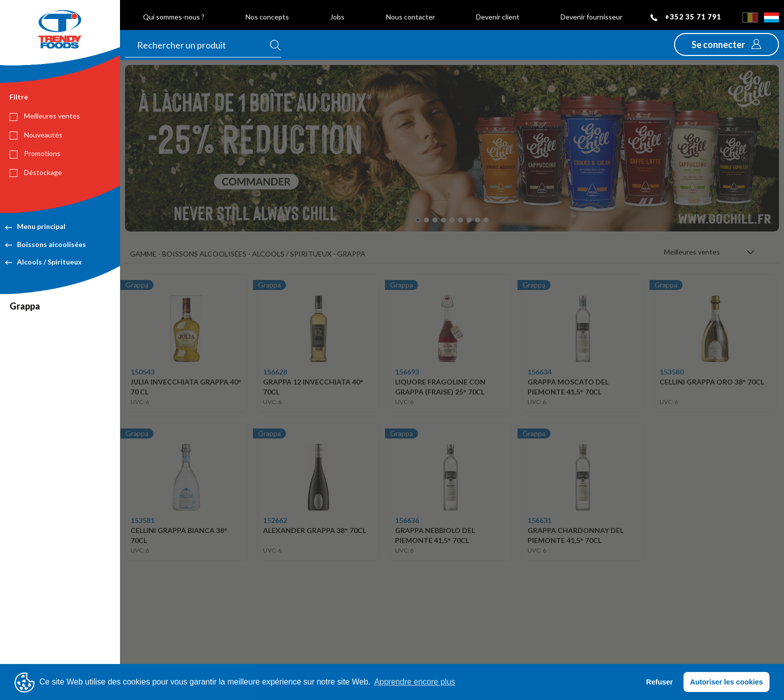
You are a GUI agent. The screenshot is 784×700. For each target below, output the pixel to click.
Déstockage (36, 172)
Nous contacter (410, 17)
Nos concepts (267, 17)
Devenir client (498, 17)
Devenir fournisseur (591, 17)
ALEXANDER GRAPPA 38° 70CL (314, 530)
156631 (539, 520)
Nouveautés (36, 135)
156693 (407, 372)
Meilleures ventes (45, 116)
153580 (671, 372)
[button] (726, 44)
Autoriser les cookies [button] (726, 682)
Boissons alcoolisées (45, 244)
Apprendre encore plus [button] (414, 682)
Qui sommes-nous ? (174, 17)
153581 (142, 520)
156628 (275, 372)
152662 (275, 520)
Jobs (337, 17)
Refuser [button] (659, 682)
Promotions (35, 153)
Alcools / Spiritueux (43, 262)
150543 (142, 372)
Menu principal (35, 226)
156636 (407, 520)
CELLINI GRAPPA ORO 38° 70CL (712, 382)
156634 (539, 372)
